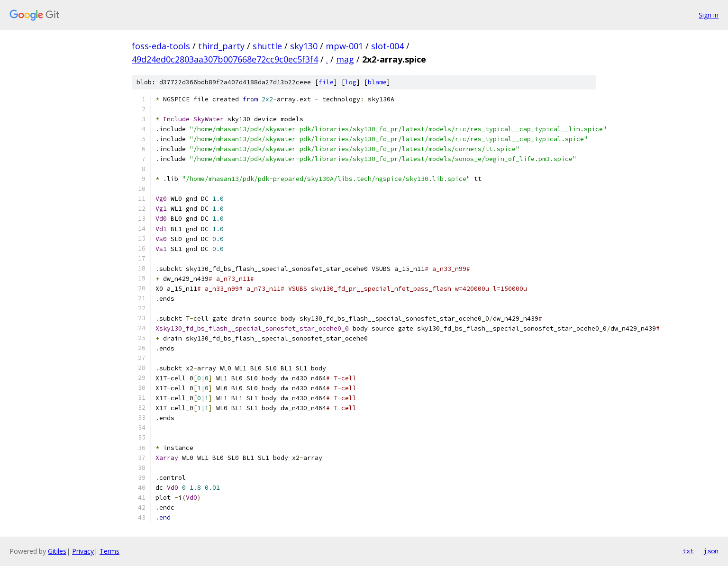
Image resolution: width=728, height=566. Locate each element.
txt (688, 551)
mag (345, 59)
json (711, 551)
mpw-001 (344, 46)
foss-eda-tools (161, 46)
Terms (109, 551)
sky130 (304, 46)
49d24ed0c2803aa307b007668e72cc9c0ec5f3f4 (225, 59)
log (351, 82)
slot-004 (387, 46)
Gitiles (57, 551)
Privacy (83, 551)
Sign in (709, 15)
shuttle (267, 46)
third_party (221, 46)
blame (377, 82)
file (326, 82)
